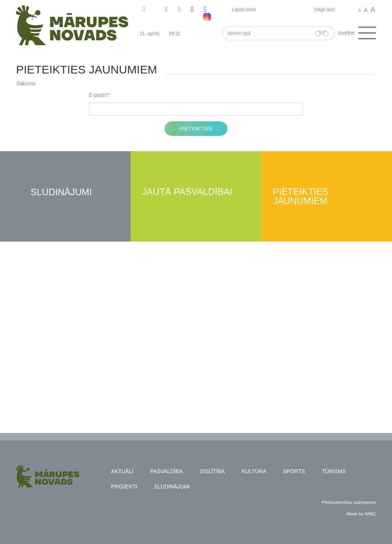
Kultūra (254, 471)
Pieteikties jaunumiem (301, 197)
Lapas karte (244, 10)
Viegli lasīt (324, 10)
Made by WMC (361, 514)
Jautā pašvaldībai (187, 192)
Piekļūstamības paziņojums (349, 502)
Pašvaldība (166, 471)
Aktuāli (122, 471)
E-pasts (98, 95)
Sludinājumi (61, 192)
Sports (294, 471)
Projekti (124, 487)
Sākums (26, 83)
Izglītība (212, 471)
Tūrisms (334, 471)
